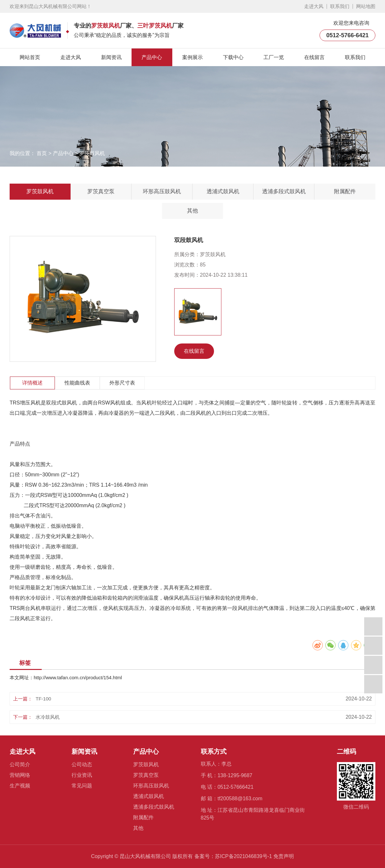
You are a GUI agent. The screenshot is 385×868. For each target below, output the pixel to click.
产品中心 (152, 57)
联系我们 (340, 6)
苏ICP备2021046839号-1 (244, 856)
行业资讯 (82, 775)
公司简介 (20, 764)
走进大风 (314, 6)
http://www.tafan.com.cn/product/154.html (78, 677)
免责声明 (284, 856)
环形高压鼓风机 (162, 191)
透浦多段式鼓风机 (284, 191)
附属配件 (345, 191)
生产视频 (20, 786)
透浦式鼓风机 (223, 191)
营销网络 (20, 775)
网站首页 (30, 57)
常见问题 (82, 786)
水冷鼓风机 (48, 717)
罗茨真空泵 (101, 191)
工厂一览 (274, 57)
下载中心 (233, 57)
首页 (42, 153)
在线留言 (314, 57)
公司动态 (82, 764)
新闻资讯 (111, 57)
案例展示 (193, 57)
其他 (193, 211)
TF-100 (43, 699)
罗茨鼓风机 (92, 153)
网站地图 (366, 6)
